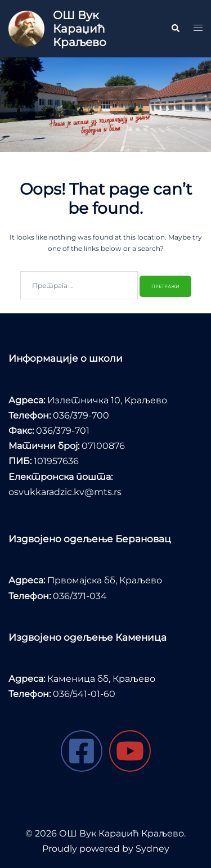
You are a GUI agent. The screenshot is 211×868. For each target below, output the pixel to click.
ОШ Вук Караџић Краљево (80, 29)
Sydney (152, 849)
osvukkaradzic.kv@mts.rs (65, 492)
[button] (175, 29)
